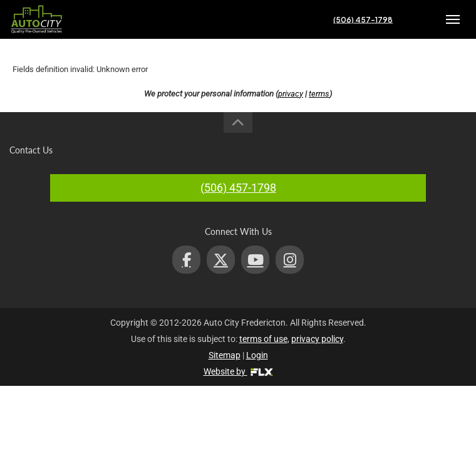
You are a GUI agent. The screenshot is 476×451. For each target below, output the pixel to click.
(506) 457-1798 (363, 20)
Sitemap (225, 355)
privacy (291, 94)
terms (319, 94)
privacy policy (317, 339)
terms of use (263, 339)
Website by (238, 371)
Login (257, 355)
